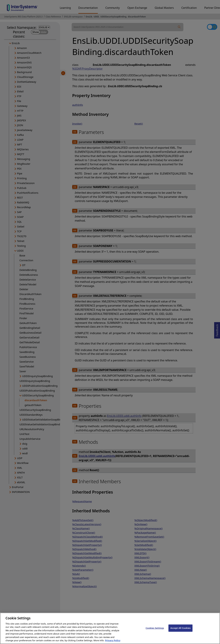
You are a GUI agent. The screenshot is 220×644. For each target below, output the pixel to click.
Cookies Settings (155, 631)
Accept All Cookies (180, 631)
